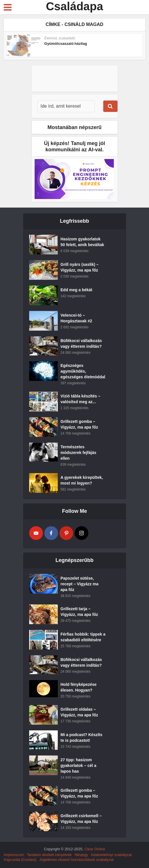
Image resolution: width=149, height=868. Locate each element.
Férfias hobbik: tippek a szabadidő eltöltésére (83, 637)
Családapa (74, 6)
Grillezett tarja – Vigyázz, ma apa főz (79, 612)
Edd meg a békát (77, 290)
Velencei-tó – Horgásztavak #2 (77, 318)
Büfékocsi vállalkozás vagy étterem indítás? (81, 343)
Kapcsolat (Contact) (20, 860)
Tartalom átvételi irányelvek (49, 855)
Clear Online (95, 849)
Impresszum (14, 855)
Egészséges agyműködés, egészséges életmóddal (83, 371)
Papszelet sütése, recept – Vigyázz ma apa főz (80, 584)
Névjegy (81, 855)
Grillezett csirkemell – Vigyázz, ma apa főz (81, 819)
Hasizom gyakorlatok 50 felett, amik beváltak (83, 242)
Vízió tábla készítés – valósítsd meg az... (81, 399)
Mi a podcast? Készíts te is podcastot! (82, 738)
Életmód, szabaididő (60, 38)
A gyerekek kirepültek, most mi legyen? (82, 480)
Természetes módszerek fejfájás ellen (79, 453)
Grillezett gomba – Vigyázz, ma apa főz (79, 424)
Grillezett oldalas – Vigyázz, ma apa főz (79, 712)
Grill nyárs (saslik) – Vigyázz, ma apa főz (80, 267)
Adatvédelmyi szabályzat (111, 855)
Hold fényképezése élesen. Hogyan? (79, 687)
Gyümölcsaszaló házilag (66, 44)
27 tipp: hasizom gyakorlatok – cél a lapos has (79, 765)
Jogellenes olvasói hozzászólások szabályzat (76, 860)
